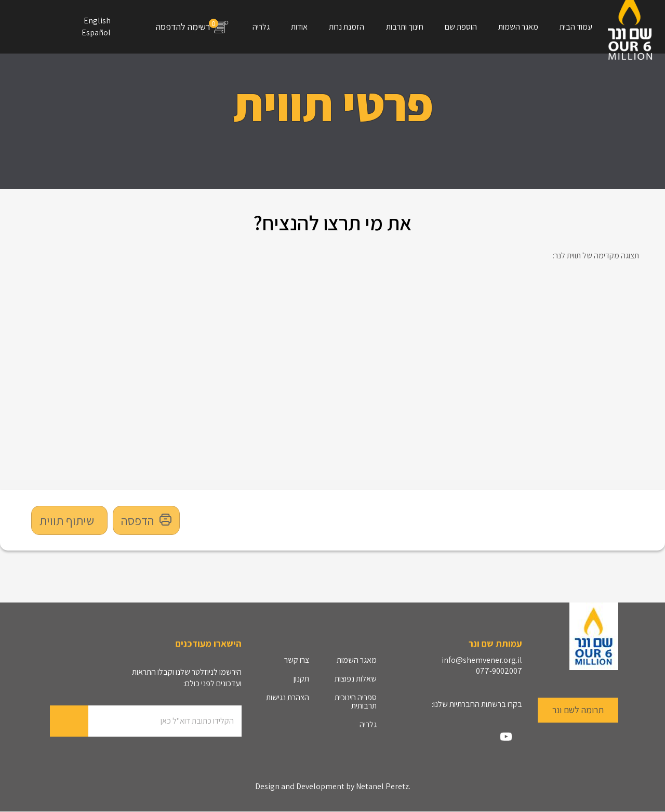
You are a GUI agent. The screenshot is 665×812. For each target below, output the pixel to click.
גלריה (261, 27)
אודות (299, 27)
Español (96, 32)
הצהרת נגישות (288, 697)
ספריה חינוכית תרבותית (356, 702)
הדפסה (146, 520)
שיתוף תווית (67, 520)
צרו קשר (297, 660)
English (97, 21)
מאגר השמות (518, 27)
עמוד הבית (576, 27)
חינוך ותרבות (405, 27)
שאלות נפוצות (356, 679)
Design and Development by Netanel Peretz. (333, 787)
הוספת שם (461, 27)
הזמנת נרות (347, 27)
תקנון (301, 679)
